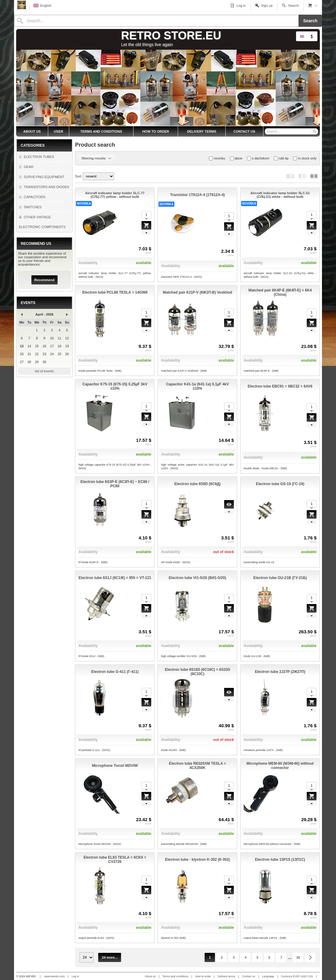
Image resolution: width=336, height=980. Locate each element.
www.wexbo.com (55, 976)
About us (150, 976)
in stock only (305, 158)
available (143, 263)
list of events (44, 371)
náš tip (281, 158)
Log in (75, 976)
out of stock (223, 552)
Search (310, 21)
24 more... (110, 957)
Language (268, 976)
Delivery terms (227, 976)
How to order (203, 976)
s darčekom (258, 158)
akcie (236, 158)
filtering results (96, 158)
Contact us (249, 976)
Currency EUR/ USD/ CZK (297, 976)
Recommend (45, 280)
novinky (217, 158)
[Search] (156, 21)
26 (298, 957)
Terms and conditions (175, 976)
